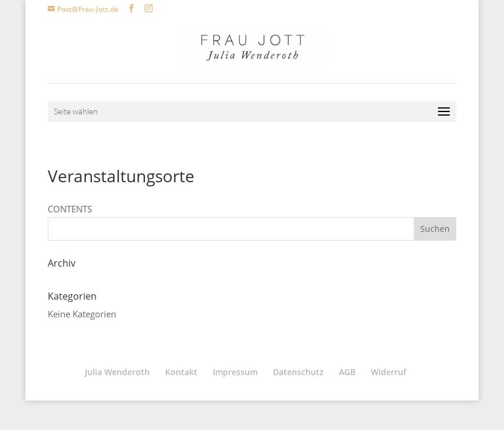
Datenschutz (298, 372)
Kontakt (181, 372)
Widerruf (388, 372)
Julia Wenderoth (117, 372)
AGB (347, 372)
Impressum (235, 372)
